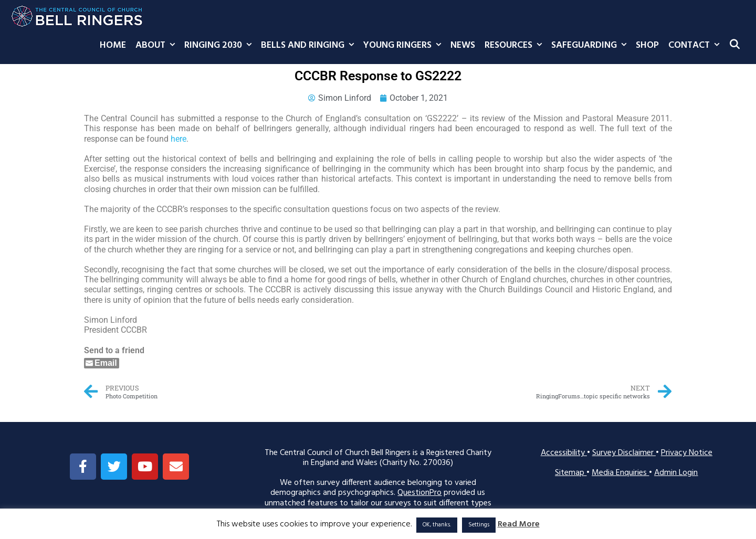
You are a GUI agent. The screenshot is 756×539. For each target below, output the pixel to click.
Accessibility (564, 453)
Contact (696, 46)
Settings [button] (479, 525)
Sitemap (571, 473)
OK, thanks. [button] (437, 525)
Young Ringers (405, 46)
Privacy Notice (687, 453)
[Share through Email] (102, 363)
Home (113, 45)
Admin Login (676, 473)
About (157, 46)
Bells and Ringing (310, 46)
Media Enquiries (620, 473)
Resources (516, 46)
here (178, 139)
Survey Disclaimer (624, 453)
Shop (647, 45)
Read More (519, 525)
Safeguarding (591, 46)
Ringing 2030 (220, 46)
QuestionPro (419, 493)
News (463, 45)
